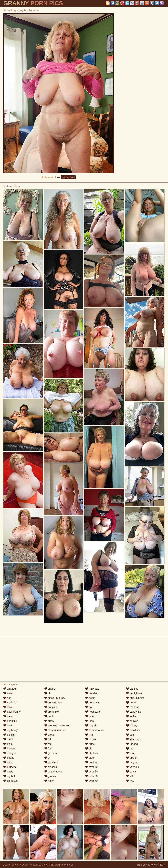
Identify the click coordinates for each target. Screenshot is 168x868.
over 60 (91, 776)
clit (48, 693)
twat (130, 753)
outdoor (91, 762)
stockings (133, 739)
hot (89, 707)
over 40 (91, 767)
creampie (52, 712)
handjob (92, 693)
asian (8, 693)
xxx (130, 781)
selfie (131, 716)
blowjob (10, 753)
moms (91, 739)
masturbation (95, 730)
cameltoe (10, 781)
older (90, 758)
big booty (10, 730)
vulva (131, 772)
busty (8, 772)
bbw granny (12, 712)
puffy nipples (135, 698)
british (9, 762)
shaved (132, 721)
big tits (9, 735)
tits (130, 749)
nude (90, 744)
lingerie (91, 726)
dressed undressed (57, 726)
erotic (49, 735)
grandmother (54, 772)
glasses (51, 767)
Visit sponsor (68, 177)
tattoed (132, 744)
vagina (132, 762)
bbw (8, 707)
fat (48, 739)
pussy (131, 703)
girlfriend (51, 762)
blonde (9, 749)
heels (90, 698)
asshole (10, 703)
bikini (8, 739)
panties (132, 689)
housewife (93, 712)
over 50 (91, 772)
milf (89, 735)
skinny (132, 726)
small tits (133, 730)
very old (132, 767)
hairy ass (92, 689)
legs (89, 721)
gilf (48, 758)
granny (50, 776)
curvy (49, 721)
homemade (94, 703)
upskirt (132, 758)
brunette (10, 767)
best (8, 726)
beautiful (10, 721)
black (8, 744)
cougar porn (53, 703)
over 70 (91, 781)
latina (90, 716)
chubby (50, 689)
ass (7, 698)
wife (130, 776)
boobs (9, 758)
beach (9, 716)
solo (130, 735)
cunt (49, 716)
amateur (10, 689)
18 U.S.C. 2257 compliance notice (56, 865)
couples (51, 707)
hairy (49, 781)
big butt (9, 776)
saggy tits (133, 712)
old (89, 749)
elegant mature (55, 730)
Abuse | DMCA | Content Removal (21, 865)
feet (48, 744)
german (51, 753)
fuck (49, 749)
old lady (92, 753)
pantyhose (134, 693)
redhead (133, 707)
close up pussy (55, 698)
